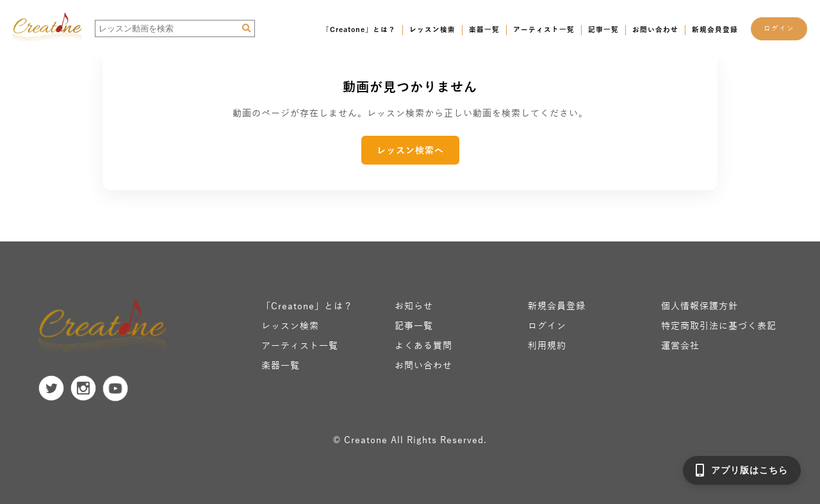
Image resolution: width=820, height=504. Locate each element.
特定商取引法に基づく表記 (719, 326)
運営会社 (680, 345)
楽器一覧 (484, 29)
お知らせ (414, 306)
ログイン (779, 28)
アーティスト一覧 (544, 29)
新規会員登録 (715, 29)
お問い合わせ (655, 29)
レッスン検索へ (410, 150)
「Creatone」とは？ (359, 29)
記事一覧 (603, 29)
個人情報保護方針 (700, 306)
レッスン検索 (432, 29)
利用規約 (547, 345)
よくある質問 (423, 345)
